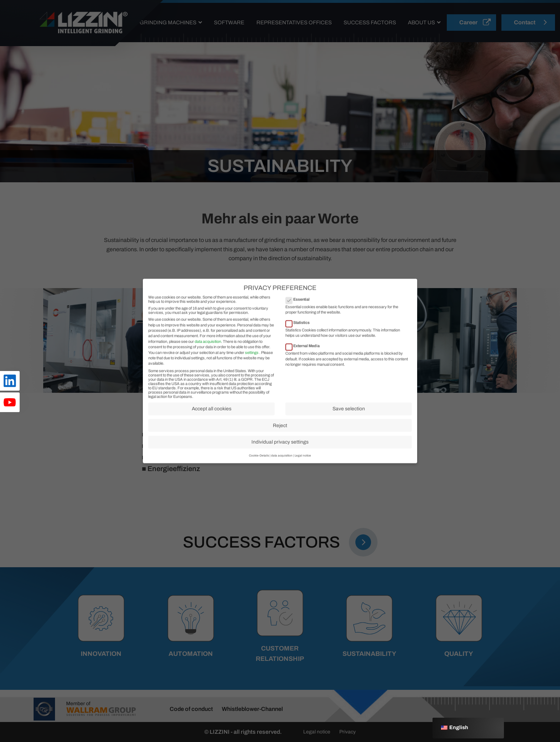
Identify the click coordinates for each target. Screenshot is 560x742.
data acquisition (208, 347)
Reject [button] (280, 431)
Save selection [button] (349, 414)
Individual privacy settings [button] (280, 447)
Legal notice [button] (303, 461)
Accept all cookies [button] (212, 414)
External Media (305, 351)
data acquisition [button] (282, 461)
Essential (300, 305)
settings (252, 358)
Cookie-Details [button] (259, 461)
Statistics (300, 328)
